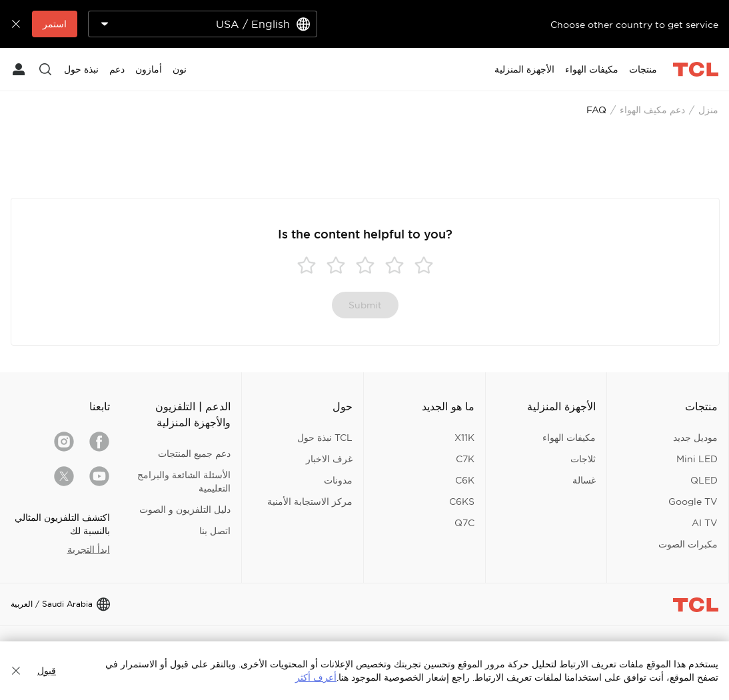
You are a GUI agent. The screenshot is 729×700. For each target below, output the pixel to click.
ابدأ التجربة (89, 549)
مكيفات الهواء (569, 438)
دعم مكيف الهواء (652, 110)
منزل (708, 110)
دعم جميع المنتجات (194, 454)
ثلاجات (583, 459)
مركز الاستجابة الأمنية (310, 502)
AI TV (705, 523)
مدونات (338, 480)
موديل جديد (695, 438)
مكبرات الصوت (688, 544)
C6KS (462, 502)
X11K (464, 438)
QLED (704, 480)
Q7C (464, 523)
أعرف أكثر (316, 677)
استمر (55, 24)
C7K (465, 459)
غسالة (584, 480)
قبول (47, 671)
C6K (465, 480)
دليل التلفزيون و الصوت (185, 510)
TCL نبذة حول (325, 438)
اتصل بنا (215, 531)
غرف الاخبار (329, 459)
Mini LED (697, 459)
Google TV (693, 502)
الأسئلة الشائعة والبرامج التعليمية (184, 482)
